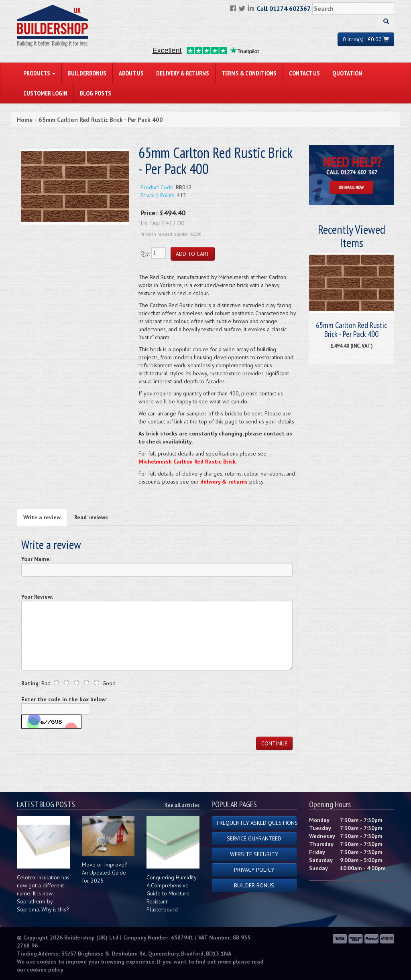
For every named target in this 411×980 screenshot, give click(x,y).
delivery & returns (224, 482)
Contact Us (304, 73)
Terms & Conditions (249, 73)
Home (25, 120)
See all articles (182, 805)
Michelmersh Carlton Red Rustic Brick (187, 462)
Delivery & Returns (183, 73)
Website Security (254, 854)
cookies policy (45, 970)
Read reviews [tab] (91, 517)
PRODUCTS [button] (39, 73)
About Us (131, 73)
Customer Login (45, 93)
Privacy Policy (254, 870)
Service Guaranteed (254, 838)
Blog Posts (96, 93)
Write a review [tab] (42, 517)
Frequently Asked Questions (257, 823)
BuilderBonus (87, 73)
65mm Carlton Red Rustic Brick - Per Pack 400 (101, 120)
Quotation (347, 73)
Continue (274, 743)
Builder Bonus (254, 885)
